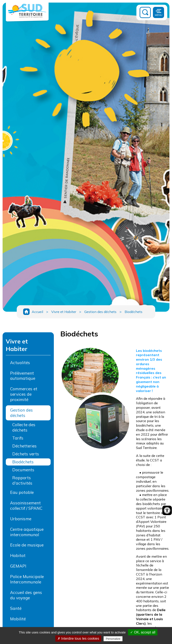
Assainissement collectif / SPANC (26, 506)
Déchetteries (24, 446)
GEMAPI (18, 566)
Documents (23, 470)
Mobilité (18, 619)
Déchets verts (26, 454)
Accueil (37, 312)
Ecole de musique (27, 545)
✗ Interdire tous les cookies (78, 639)
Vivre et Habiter (64, 312)
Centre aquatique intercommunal (27, 532)
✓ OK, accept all (143, 632)
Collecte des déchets (24, 427)
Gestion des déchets (100, 312)
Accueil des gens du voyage (26, 595)
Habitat (18, 555)
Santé (16, 608)
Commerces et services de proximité (24, 394)
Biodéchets (134, 312)
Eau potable (22, 492)
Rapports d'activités (22, 480)
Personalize (113, 639)
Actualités (20, 363)
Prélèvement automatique (23, 376)
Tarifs (18, 438)
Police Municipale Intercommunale (27, 579)
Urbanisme (21, 519)
